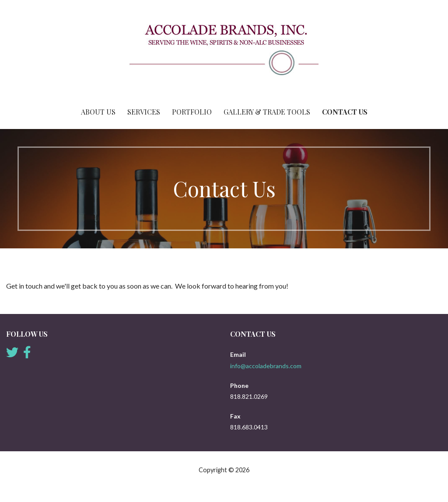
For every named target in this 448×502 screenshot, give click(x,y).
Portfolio (192, 112)
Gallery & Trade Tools (267, 112)
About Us (98, 112)
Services (144, 112)
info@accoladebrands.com (266, 366)
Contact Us (345, 112)
